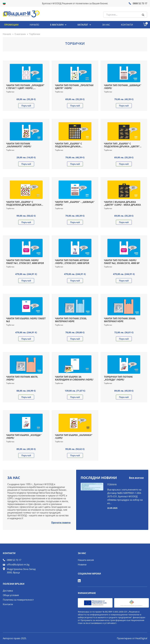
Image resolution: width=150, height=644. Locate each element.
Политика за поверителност (18, 600)
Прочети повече (61, 523)
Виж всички (136, 478)
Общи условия (11, 595)
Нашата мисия (86, 560)
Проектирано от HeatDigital (132, 638)
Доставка (8, 591)
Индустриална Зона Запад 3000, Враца (21, 571)
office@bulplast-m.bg (18, 565)
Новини (82, 565)
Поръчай (26, 106)
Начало (7, 34)
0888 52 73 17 (14, 560)
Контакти (8, 604)
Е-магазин (20, 34)
